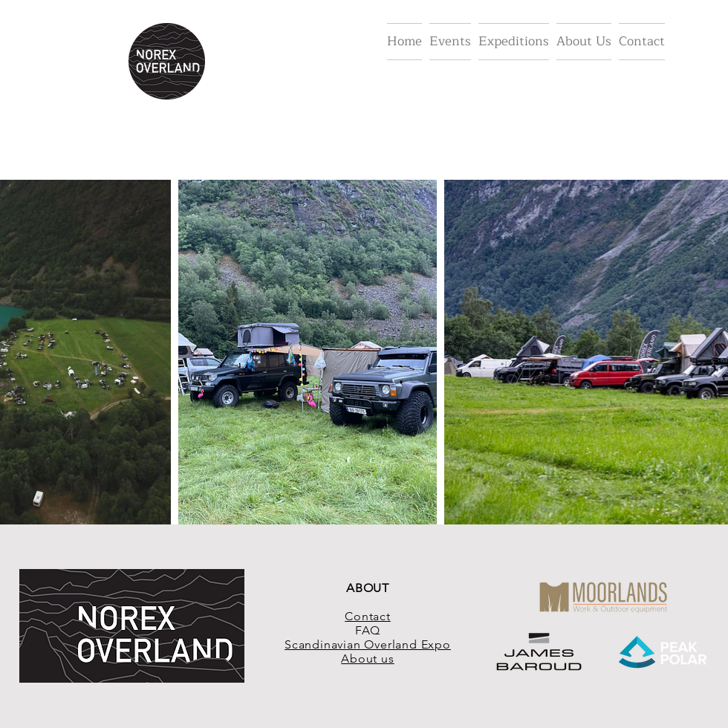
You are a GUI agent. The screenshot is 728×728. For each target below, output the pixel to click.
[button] (450, 42)
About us (367, 659)
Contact (368, 616)
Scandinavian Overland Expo (368, 644)
